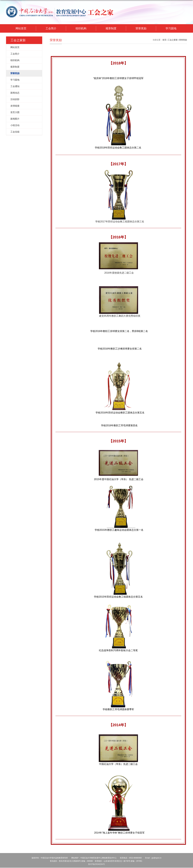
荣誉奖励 (141, 28)
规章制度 (111, 28)
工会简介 (51, 28)
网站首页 (21, 28)
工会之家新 (173, 40)
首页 (164, 40)
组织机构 (81, 28)
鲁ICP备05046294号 (96, 864)
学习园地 (171, 28)
